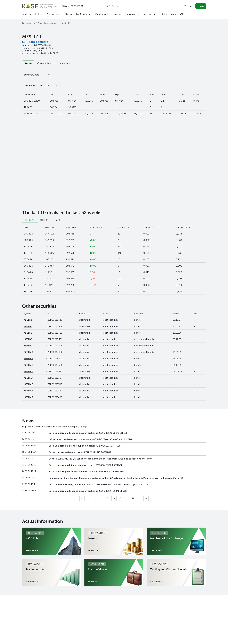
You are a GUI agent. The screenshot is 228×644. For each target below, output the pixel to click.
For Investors (54, 14)
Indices (39, 14)
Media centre (150, 14)
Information (133, 14)
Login (201, 6)
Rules (164, 14)
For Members (83, 14)
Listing (68, 14)
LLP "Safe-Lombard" (36, 42)
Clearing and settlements (108, 14)
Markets (27, 14)
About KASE (177, 14)
